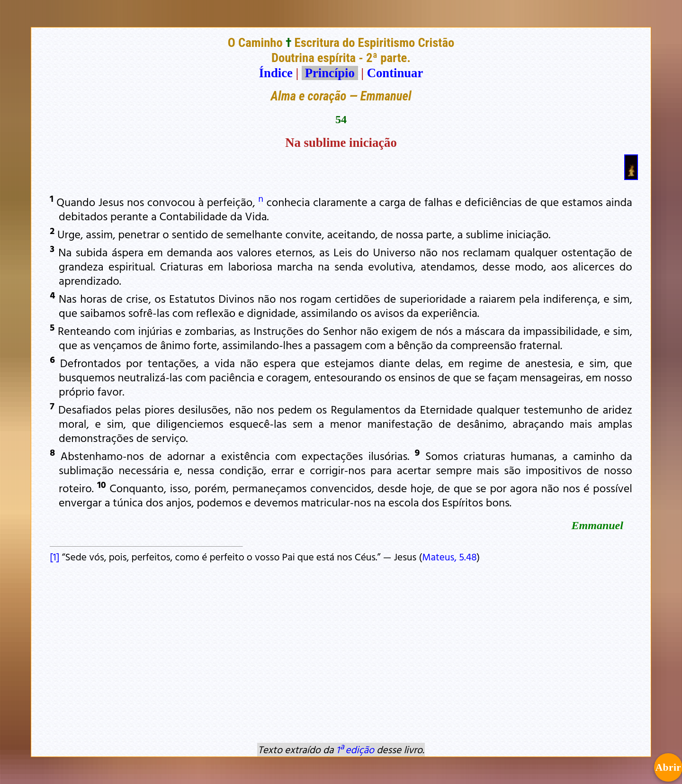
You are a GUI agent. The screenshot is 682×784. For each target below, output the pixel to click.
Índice (276, 73)
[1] (54, 557)
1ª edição (355, 749)
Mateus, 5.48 (449, 557)
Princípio (330, 73)
